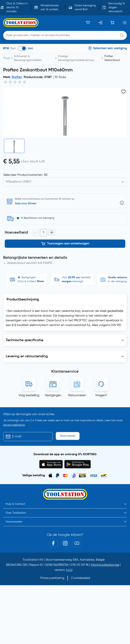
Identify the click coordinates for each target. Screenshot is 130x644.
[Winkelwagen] (112, 23)
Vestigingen (53, 395)
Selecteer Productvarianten (25, 175)
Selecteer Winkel (26, 204)
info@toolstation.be (105, 565)
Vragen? (101, 395)
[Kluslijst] (88, 23)
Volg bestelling (29, 395)
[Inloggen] (100, 23)
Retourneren (77, 395)
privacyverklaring (14, 425)
